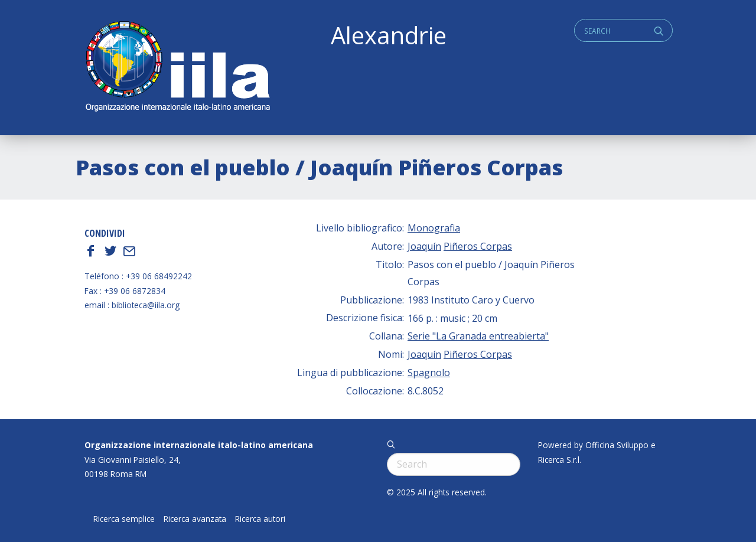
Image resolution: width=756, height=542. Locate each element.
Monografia (434, 228)
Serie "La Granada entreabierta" (478, 336)
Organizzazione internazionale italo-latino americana (199, 445)
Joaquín (424, 246)
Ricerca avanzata (195, 519)
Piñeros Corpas (478, 246)
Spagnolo (429, 373)
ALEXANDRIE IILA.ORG (177, 68)
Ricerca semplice (124, 519)
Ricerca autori (260, 519)
